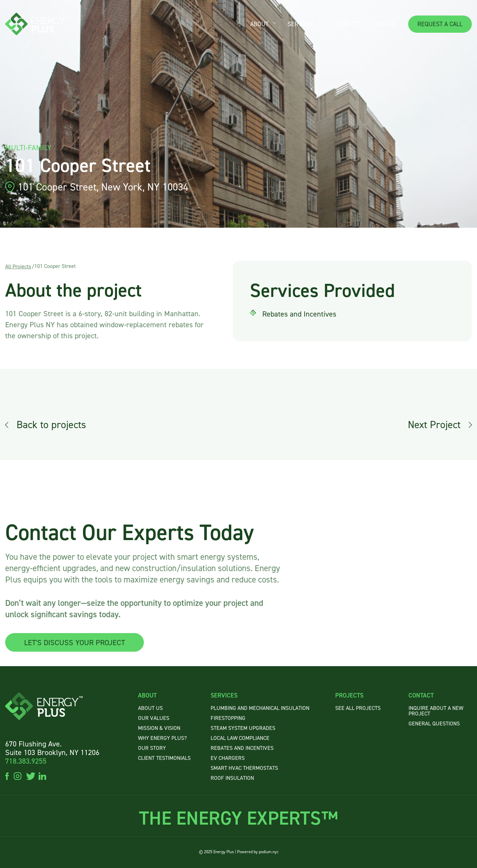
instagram (18, 776)
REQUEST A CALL (440, 24)
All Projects (18, 266)
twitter (30, 776)
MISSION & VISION (159, 728)
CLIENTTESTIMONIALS (164, 758)
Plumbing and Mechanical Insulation (260, 708)
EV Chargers (228, 758)
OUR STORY (152, 748)
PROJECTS (347, 24)
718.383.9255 (26, 761)
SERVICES (301, 24)
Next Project (434, 425)
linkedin (42, 776)
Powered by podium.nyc (258, 852)
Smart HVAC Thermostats (244, 768)
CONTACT (385, 24)
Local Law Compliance (240, 738)
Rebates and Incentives (242, 748)
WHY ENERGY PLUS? (162, 738)
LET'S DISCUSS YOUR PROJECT (75, 643)
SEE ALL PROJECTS (358, 708)
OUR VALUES (154, 718)
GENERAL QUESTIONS (434, 724)
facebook (7, 776)
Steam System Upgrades (243, 728)
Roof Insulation (232, 778)
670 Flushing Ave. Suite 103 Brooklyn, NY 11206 (52, 748)
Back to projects (51, 425)
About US (150, 708)
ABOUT (259, 24)
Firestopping (228, 718)
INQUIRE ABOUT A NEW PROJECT (436, 711)
